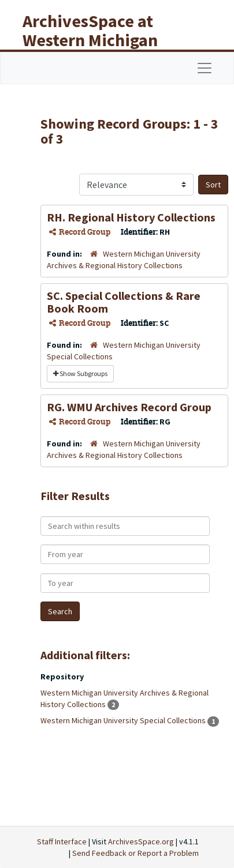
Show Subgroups (80, 373)
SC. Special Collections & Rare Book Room (124, 302)
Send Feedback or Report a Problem (135, 853)
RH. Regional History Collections (131, 217)
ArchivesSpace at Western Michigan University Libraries (99, 40)
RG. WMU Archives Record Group (129, 407)
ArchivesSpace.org (141, 841)
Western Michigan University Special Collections (124, 720)
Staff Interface (62, 841)
